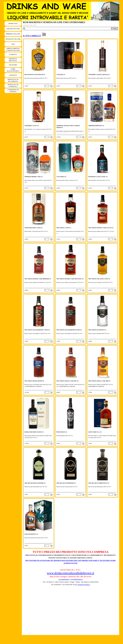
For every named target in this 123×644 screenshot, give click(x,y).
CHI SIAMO (13, 65)
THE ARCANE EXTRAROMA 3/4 (66, 483)
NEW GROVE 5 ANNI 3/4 (64, 228)
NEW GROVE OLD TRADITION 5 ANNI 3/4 (37, 330)
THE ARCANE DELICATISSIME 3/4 (35, 483)
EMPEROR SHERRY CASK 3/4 (33, 177)
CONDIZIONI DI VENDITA (13, 91)
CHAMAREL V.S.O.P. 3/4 (32, 126)
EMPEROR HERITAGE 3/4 (96, 126)
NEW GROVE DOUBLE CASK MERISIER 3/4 (38, 279)
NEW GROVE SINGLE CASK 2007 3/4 (67, 381)
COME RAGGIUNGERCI (13, 70)
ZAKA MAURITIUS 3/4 (31, 534)
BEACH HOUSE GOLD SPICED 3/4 (35, 75)
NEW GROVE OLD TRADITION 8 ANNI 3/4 (69, 330)
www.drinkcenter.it (64, 579)
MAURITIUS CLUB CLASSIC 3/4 (98, 177)
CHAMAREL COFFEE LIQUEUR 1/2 (99, 75)
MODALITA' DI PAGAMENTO (13, 80)
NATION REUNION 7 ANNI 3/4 (33, 228)
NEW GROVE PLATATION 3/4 (97, 330)
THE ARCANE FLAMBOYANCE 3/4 (99, 483)
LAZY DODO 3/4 (61, 177)
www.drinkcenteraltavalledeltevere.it (70, 573)
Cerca (115, 29)
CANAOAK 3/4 (61, 75)
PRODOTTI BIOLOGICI (13, 60)
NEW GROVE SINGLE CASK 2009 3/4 (99, 381)
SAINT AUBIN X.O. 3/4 (95, 432)
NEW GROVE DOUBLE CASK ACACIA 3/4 (101, 228)
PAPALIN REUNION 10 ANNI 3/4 (34, 432)
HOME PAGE (13, 23)
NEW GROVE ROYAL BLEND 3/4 (34, 381)
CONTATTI (13, 75)
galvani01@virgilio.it (84, 585)
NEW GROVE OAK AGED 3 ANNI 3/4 (99, 279)
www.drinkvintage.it (77, 579)
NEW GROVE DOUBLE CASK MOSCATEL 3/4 (70, 279)
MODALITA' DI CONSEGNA (13, 85)
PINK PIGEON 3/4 (62, 432)
